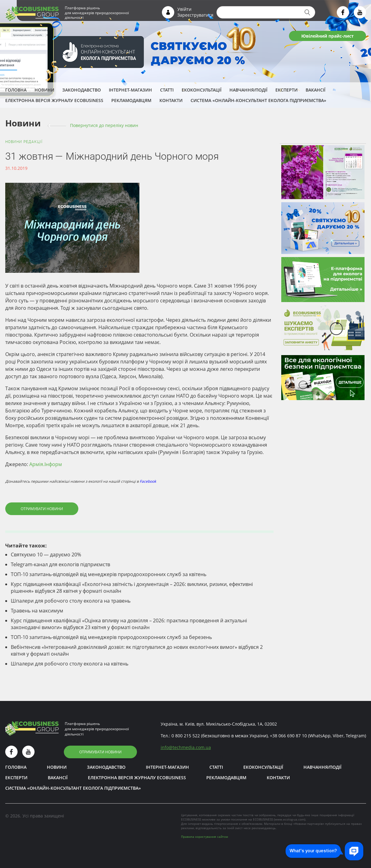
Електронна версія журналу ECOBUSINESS (54, 100)
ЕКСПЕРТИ (286, 90)
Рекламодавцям (131, 100)
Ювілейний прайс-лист (328, 36)
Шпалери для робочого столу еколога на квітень (70, 664)
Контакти (171, 100)
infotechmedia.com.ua (186, 747)
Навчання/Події (248, 90)
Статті (167, 90)
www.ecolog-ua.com (290, 819)
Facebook (148, 481)
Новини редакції (24, 142)
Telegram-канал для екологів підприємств (60, 564)
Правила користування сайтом (204, 837)
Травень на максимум (37, 611)
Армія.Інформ (46, 464)
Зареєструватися (195, 15)
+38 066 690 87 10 (288, 736)
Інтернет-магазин (130, 90)
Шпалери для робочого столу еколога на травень (71, 601)
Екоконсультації (202, 90)
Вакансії (315, 90)
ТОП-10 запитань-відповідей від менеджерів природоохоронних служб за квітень (109, 574)
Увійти (184, 9)
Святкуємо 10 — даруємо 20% (46, 555)
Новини (44, 90)
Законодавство (82, 90)
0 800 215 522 (186, 736)
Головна (16, 90)
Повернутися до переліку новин (104, 125)
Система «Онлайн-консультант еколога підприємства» (258, 100)
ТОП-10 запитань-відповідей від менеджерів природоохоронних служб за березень (111, 637)
